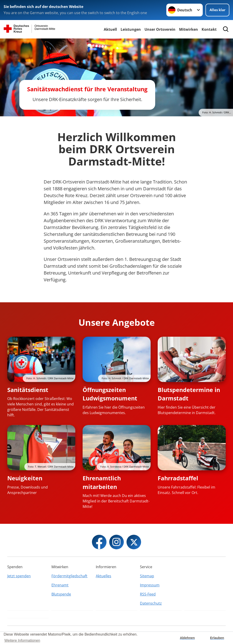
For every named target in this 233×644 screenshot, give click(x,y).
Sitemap (147, 576)
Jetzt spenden (19, 576)
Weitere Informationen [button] (22, 640)
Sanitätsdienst (28, 390)
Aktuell (110, 29)
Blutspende (61, 594)
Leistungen (131, 29)
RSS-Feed (148, 594)
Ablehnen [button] (187, 638)
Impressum (150, 585)
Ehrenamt (60, 585)
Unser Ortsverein (160, 29)
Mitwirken (189, 29)
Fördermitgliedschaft (69, 576)
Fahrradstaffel (178, 478)
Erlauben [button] (217, 638)
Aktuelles (104, 576)
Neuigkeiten (25, 478)
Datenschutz (151, 603)
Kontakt (209, 29)
